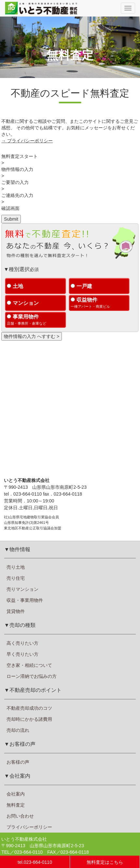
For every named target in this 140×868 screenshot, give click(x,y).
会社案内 (16, 794)
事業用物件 (35, 320)
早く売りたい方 (22, 654)
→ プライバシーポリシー (27, 141)
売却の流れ (18, 730)
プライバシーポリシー (29, 827)
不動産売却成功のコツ (29, 708)
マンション (23, 303)
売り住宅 (16, 578)
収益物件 (99, 303)
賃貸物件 (16, 611)
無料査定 (16, 805)
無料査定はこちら (105, 862)
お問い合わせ (20, 816)
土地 (15, 286)
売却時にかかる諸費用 (29, 719)
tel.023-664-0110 (35, 862)
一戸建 (81, 286)
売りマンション (22, 589)
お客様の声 (18, 762)
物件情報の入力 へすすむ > (32, 336)
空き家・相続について (29, 665)
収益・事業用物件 (25, 600)
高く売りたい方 (22, 643)
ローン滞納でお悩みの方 (32, 676)
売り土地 (16, 567)
